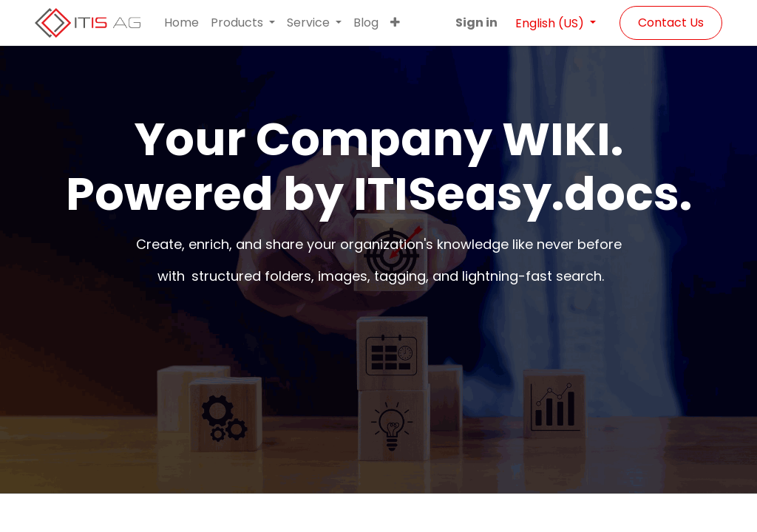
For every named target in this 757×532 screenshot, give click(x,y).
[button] (395, 23)
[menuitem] (181, 23)
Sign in (476, 23)
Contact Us (671, 23)
